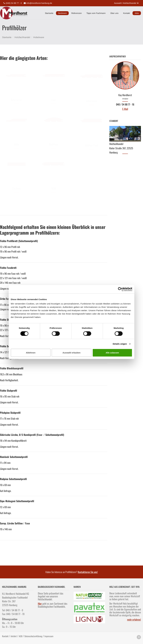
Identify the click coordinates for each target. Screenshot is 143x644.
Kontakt (127, 13)
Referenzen (77, 13)
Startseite (49, 13)
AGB (21, 636)
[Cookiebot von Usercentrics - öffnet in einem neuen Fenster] (120, 289)
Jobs (137, 13)
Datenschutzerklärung (33, 636)
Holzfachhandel (22, 37)
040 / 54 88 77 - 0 (14, 610)
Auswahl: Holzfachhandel (126, 3)
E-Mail (125, 109)
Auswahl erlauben (71, 353)
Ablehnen (31, 353)
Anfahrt (14, 636)
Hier (40, 603)
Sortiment (62, 13)
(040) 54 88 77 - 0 (12, 3)
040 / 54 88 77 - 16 (125, 104)
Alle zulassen (112, 353)
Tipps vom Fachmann (96, 13)
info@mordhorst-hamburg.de (38, 3)
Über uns (114, 13)
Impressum (49, 636)
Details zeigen (120, 344)
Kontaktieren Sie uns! (88, 572)
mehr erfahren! (134, 620)
